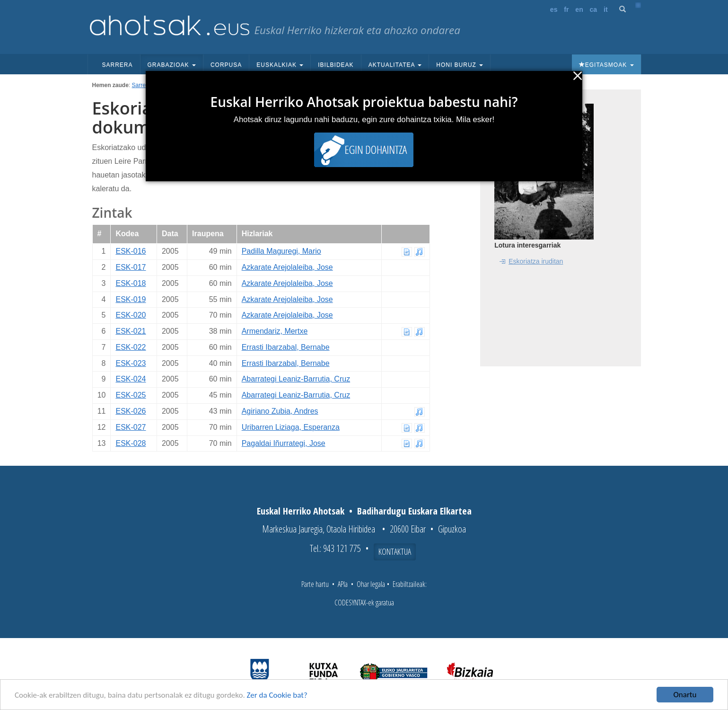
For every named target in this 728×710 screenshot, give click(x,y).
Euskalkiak (280, 65)
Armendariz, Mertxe (275, 331)
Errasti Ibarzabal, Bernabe (286, 347)
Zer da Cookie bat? (277, 695)
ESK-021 (131, 331)
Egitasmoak (606, 65)
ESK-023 (131, 363)
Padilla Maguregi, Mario (281, 251)
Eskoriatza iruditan (536, 261)
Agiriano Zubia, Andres (280, 411)
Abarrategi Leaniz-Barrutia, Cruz (296, 379)
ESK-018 (131, 283)
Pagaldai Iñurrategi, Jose (284, 443)
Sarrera (118, 65)
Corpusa (226, 65)
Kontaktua (395, 551)
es (554, 9)
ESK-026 (131, 411)
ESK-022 (131, 347)
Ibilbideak (336, 65)
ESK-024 (131, 379)
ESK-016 (131, 251)
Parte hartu (315, 584)
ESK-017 (131, 267)
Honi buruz (460, 65)
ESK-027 (131, 427)
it (606, 9)
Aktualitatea (395, 65)
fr (566, 9)
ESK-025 (131, 395)
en (579, 9)
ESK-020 (131, 315)
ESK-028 (131, 443)
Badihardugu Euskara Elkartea (414, 511)
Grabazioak (172, 65)
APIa (343, 584)
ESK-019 (131, 299)
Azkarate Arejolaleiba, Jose (287, 267)
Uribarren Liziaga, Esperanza (291, 427)
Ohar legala (371, 584)
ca (594, 9)
